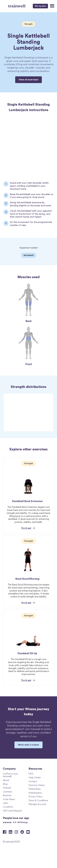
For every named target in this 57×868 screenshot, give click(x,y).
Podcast (7, 788)
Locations (8, 807)
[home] (17, 6)
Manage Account (37, 804)
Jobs (5, 803)
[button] (52, 6)
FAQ (31, 774)
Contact (33, 781)
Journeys (7, 791)
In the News (9, 799)
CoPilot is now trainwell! (10, 775)
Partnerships (35, 789)
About (6, 780)
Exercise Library (37, 785)
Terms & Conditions (38, 800)
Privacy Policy (36, 796)
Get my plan (40, 6)
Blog (5, 784)
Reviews (7, 795)
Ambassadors (35, 793)
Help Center (35, 777)
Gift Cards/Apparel (12, 811)
